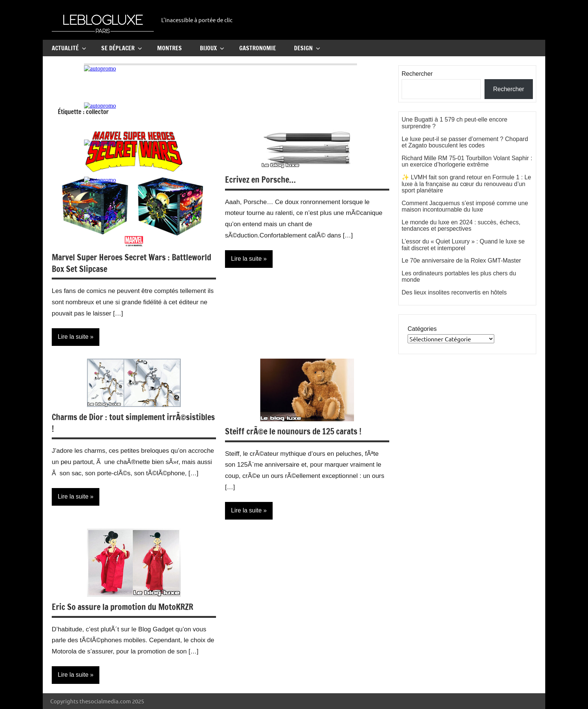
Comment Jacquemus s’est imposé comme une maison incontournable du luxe (465, 207)
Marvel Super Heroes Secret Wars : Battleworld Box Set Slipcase (131, 263)
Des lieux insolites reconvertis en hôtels (454, 292)
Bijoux (212, 48)
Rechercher (417, 74)
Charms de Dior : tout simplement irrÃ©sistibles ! (133, 423)
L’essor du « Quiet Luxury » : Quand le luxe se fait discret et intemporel (463, 245)
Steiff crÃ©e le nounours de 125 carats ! (293, 431)
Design (307, 48)
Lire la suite (73, 337)
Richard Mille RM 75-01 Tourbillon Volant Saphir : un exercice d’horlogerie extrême (467, 161)
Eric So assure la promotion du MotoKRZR (122, 607)
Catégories (422, 329)
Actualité (69, 48)
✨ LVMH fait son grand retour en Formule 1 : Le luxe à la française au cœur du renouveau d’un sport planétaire (466, 184)
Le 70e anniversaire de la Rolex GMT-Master (461, 261)
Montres (169, 48)
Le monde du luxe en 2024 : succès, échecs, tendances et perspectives (461, 226)
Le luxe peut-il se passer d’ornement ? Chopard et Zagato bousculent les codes (465, 142)
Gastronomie (258, 48)
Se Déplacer (122, 48)
